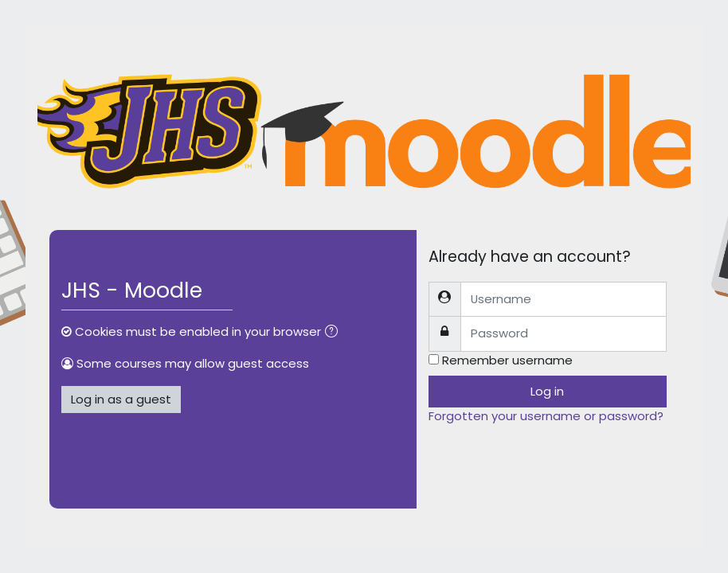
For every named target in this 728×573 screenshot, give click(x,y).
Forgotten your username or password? (546, 416)
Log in (547, 391)
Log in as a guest (121, 399)
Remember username (507, 360)
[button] (335, 333)
